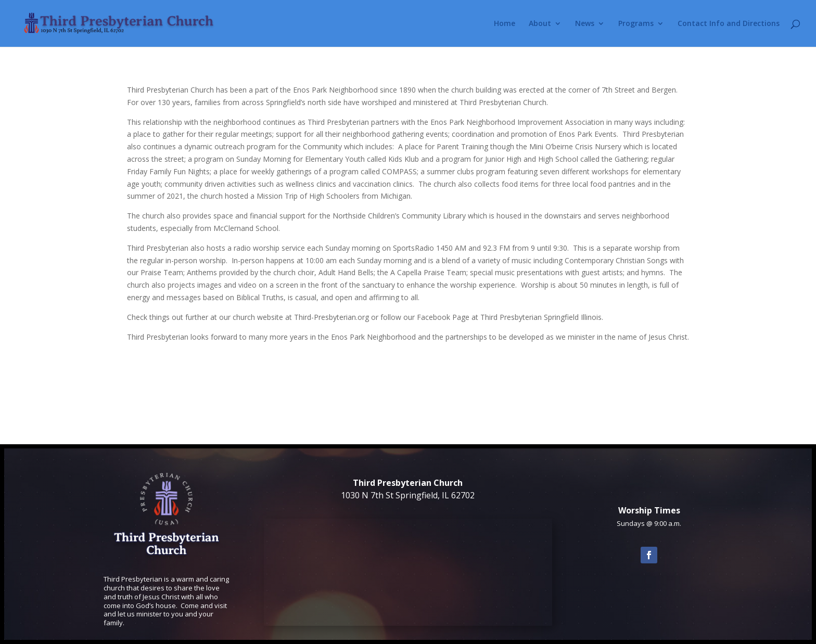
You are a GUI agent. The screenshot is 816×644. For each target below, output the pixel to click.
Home (505, 24)
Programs (636, 24)
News (585, 24)
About (540, 24)
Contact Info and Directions (729, 24)
